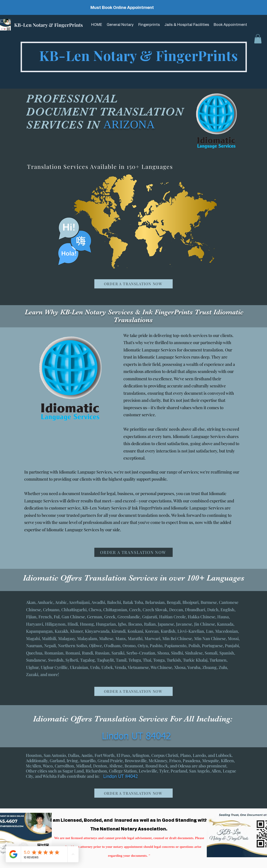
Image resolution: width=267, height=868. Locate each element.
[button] (258, 39)
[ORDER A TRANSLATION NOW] (133, 284)
